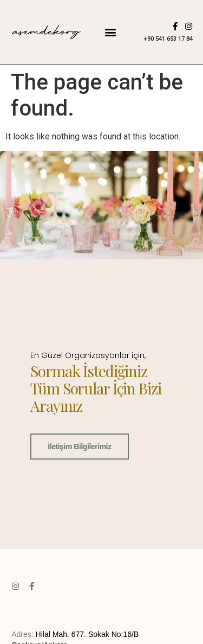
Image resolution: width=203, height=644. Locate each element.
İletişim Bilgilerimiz (79, 446)
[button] (111, 32)
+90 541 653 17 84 (168, 39)
